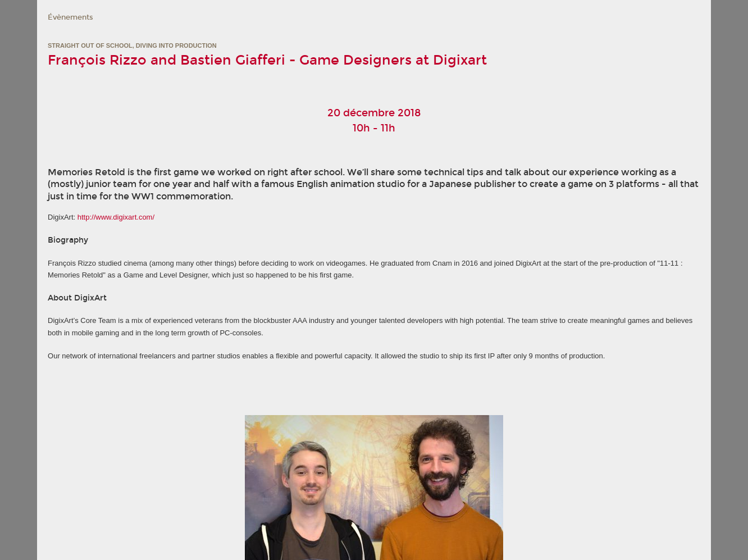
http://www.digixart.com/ (116, 217)
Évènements (70, 17)
